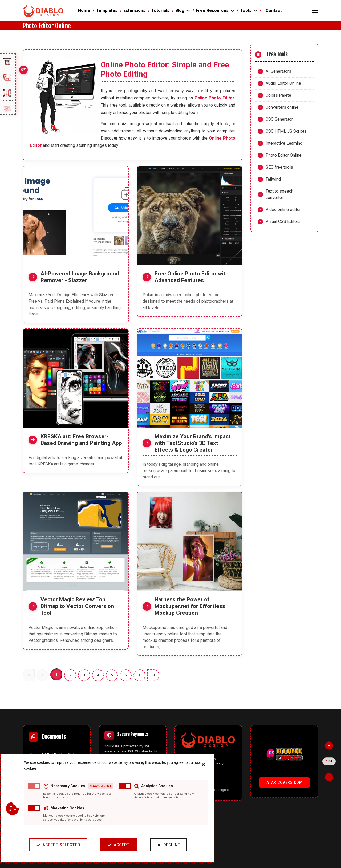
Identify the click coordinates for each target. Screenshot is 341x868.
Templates (107, 11)
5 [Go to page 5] (112, 675)
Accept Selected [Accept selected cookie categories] (58, 845)
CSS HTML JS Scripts (286, 131)
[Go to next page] (139, 675)
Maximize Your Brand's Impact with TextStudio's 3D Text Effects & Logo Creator (193, 443)
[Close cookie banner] (203, 765)
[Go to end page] (153, 675)
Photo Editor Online (284, 155)
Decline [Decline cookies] (169, 845)
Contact (274, 11)
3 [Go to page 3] (84, 675)
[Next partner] (329, 777)
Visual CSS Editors (283, 222)
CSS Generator (279, 119)
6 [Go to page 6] (126, 675)
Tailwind (273, 179)
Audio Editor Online (283, 83)
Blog (180, 11)
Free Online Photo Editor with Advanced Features (192, 277)
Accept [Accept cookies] (119, 845)
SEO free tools (279, 167)
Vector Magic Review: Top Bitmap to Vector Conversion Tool (77, 606)
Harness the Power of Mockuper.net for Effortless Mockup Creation (190, 606)
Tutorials (160, 11)
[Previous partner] (329, 745)
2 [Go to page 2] (70, 675)
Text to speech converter (279, 194)
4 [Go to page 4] (98, 675)
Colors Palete (278, 95)
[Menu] (315, 11)
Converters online (282, 107)
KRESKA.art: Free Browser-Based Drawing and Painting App (81, 440)
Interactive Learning (284, 143)
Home (84, 11)
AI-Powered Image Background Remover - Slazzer (80, 277)
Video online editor (283, 210)
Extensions (134, 11)
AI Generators (278, 71)
